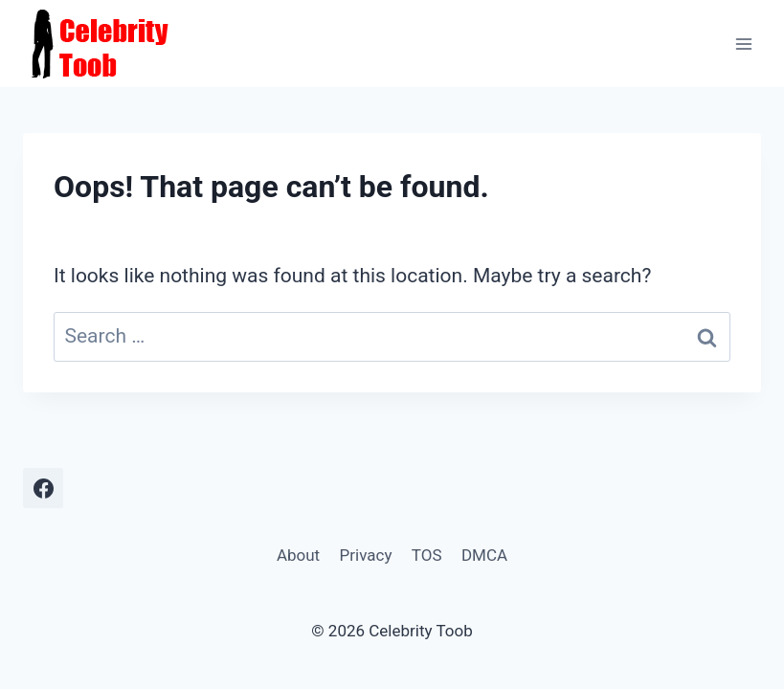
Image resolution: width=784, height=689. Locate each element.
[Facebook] (43, 488)
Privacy (366, 555)
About (298, 555)
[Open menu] (743, 44)
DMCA (484, 555)
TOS (427, 555)
